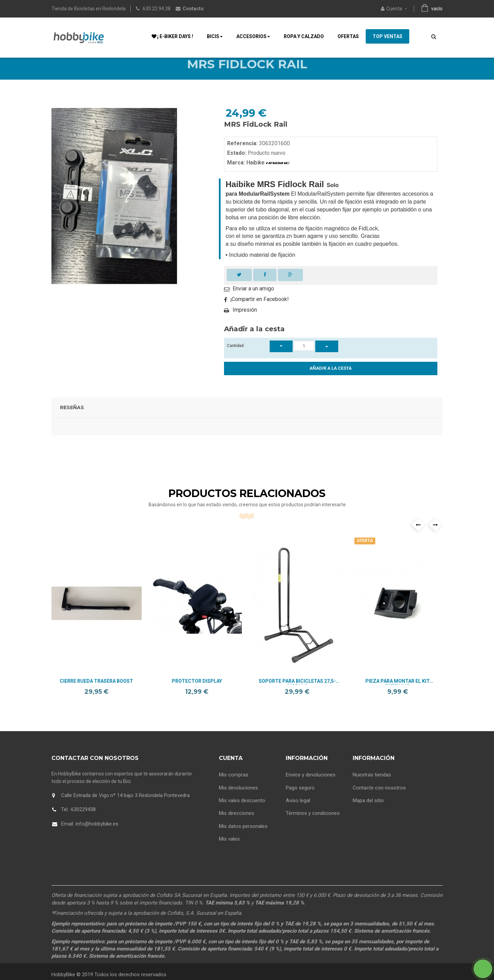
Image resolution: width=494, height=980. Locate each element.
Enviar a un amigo (253, 299)
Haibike (267, 174)
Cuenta (231, 769)
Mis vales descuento (242, 809)
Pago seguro (300, 796)
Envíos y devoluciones (311, 784)
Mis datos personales (243, 835)
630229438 (83, 820)
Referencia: (242, 154)
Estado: (237, 164)
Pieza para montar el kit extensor (398, 693)
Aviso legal (298, 809)
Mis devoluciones (238, 796)
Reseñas (72, 418)
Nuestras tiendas (372, 784)
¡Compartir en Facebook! (260, 310)
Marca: (236, 174)
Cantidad (235, 357)
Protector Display (197, 692)
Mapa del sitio (368, 809)
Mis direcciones (237, 822)
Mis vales (229, 848)
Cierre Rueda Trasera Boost (96, 692)
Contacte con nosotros (379, 796)
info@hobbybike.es (97, 835)
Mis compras (234, 784)
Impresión (245, 321)
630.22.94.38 (157, 9)
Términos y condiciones (313, 822)
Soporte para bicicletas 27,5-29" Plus (297, 693)
